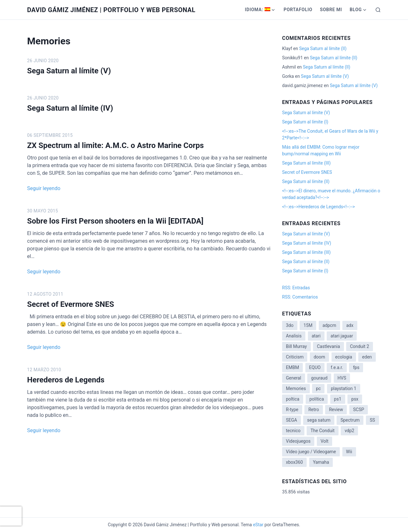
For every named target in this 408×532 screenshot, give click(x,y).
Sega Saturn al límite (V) (69, 71)
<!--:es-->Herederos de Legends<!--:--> (318, 207)
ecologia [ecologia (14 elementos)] (344, 357)
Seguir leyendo (44, 188)
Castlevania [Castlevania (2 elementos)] (328, 346)
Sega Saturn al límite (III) (306, 163)
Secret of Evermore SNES (71, 304)
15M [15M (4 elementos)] (308, 325)
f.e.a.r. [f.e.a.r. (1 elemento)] (337, 367)
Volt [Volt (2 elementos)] (325, 441)
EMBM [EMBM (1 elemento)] (292, 367)
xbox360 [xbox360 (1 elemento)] (294, 462)
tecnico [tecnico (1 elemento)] (293, 431)
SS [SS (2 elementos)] (372, 420)
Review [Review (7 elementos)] (336, 410)
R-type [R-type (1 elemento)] (292, 410)
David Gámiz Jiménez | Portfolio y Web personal (111, 10)
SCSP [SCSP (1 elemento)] (359, 410)
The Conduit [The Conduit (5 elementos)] (322, 431)
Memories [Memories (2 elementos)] (296, 388)
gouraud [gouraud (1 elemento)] (319, 378)
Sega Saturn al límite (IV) (70, 108)
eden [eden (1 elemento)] (367, 357)
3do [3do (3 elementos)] (290, 325)
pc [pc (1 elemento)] (318, 388)
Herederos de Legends (66, 380)
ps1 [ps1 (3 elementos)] (338, 399)
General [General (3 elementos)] (294, 378)
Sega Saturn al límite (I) (305, 122)
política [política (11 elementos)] (317, 399)
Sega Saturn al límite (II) (323, 48)
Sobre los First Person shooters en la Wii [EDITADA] (115, 221)
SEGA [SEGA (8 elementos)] (291, 420)
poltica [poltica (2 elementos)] (293, 399)
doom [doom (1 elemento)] (319, 357)
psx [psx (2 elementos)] (355, 399)
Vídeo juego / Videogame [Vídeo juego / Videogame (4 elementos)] (311, 452)
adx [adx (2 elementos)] (350, 325)
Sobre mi (331, 10)
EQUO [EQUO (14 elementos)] (315, 367)
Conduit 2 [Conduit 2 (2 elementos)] (360, 346)
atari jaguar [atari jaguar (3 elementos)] (342, 336)
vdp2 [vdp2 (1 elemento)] (349, 431)
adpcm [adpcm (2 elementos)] (329, 325)
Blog (356, 10)
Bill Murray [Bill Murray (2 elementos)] (296, 346)
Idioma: (257, 10)
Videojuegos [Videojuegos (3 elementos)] (298, 441)
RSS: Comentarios (300, 297)
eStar (258, 525)
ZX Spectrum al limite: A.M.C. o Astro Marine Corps (115, 145)
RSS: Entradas (296, 288)
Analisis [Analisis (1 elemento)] (294, 336)
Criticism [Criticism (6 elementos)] (295, 357)
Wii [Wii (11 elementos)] (349, 452)
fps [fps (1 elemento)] (356, 367)
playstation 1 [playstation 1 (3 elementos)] (344, 388)
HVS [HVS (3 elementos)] (342, 378)
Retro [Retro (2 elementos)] (313, 410)
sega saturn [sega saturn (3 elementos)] (319, 420)
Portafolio (298, 10)
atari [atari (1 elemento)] (316, 336)
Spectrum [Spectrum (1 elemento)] (350, 420)
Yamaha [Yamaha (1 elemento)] (321, 462)
